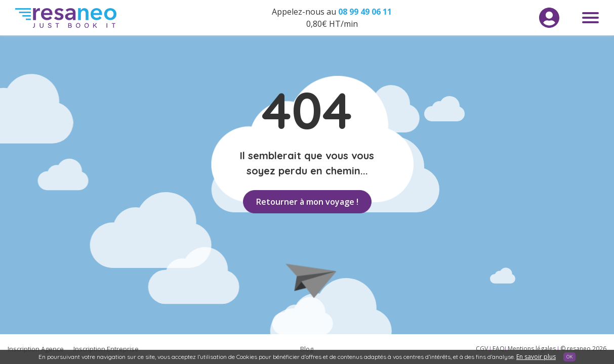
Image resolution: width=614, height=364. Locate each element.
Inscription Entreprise (106, 349)
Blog (307, 349)
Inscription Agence (36, 349)
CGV (483, 349)
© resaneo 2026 (583, 349)
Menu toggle (590, 18)
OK (569, 357)
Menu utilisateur (549, 18)
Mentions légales (533, 349)
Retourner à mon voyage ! (307, 202)
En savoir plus (536, 357)
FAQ (499, 349)
